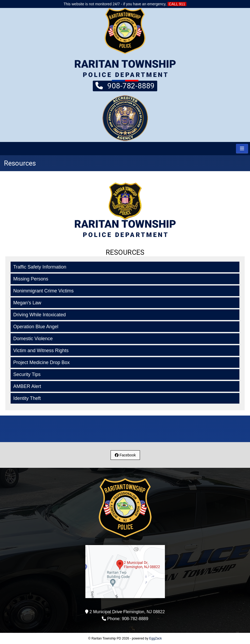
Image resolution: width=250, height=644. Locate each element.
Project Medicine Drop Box (41, 362)
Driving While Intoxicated (40, 315)
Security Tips (27, 374)
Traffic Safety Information (40, 267)
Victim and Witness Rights (41, 351)
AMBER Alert (27, 386)
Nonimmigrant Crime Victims (43, 291)
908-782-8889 (125, 85)
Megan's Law (27, 303)
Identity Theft (27, 398)
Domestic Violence (33, 339)
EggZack (155, 638)
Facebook (125, 455)
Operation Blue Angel (36, 327)
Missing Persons (31, 279)
